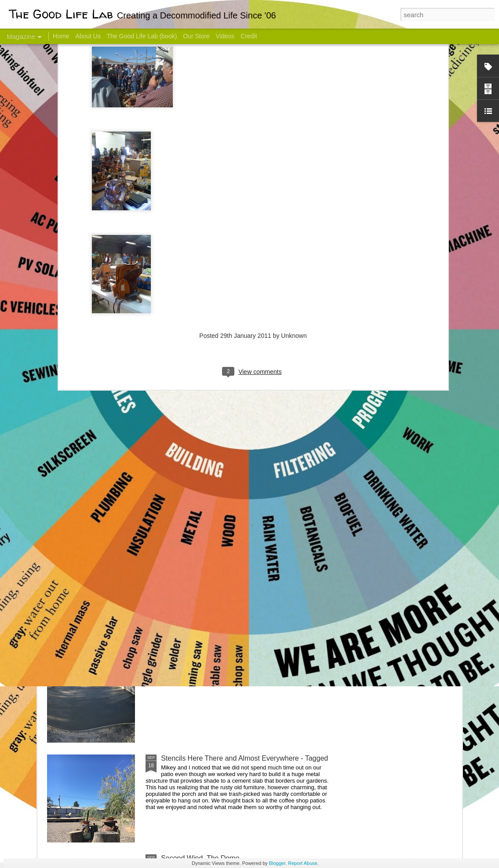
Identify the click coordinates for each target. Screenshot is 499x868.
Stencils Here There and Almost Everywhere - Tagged (244, 758)
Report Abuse (303, 863)
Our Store (196, 36)
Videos (225, 36)
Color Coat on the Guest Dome (111, 520)
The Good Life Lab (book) (142, 36)
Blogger (277, 863)
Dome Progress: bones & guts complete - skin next (240, 658)
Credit (249, 36)
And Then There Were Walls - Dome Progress (233, 559)
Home (61, 36)
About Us (88, 36)
